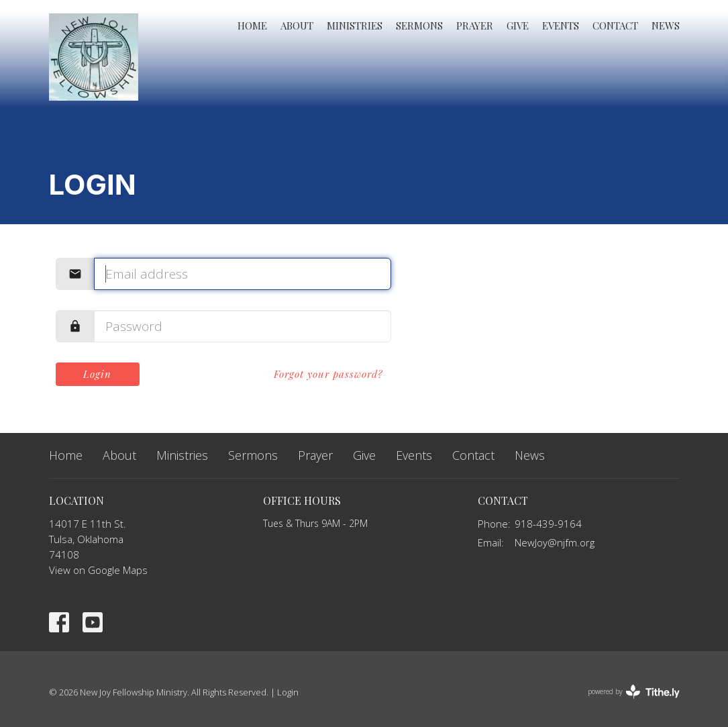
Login (97, 374)
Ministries (355, 26)
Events (561, 26)
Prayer (475, 26)
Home (252, 26)
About (297, 26)
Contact (615, 26)
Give (518, 26)
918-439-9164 (548, 524)
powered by (634, 692)
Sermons (419, 26)
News (666, 26)
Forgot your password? (328, 374)
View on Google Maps (98, 570)
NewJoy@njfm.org (555, 542)
